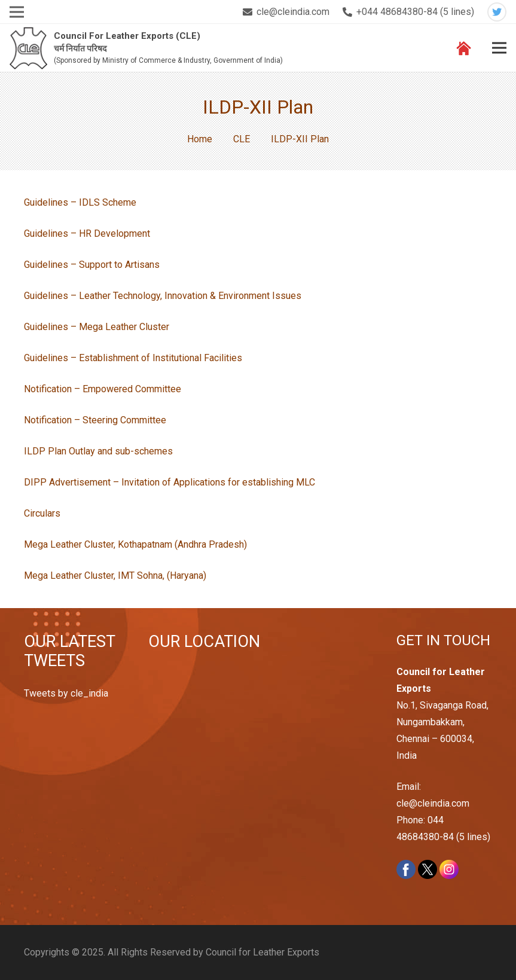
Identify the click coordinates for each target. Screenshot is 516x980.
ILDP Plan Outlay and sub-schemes (98, 451)
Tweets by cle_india (66, 693)
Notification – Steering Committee (95, 420)
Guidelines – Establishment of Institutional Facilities (133, 358)
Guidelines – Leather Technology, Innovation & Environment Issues (163, 296)
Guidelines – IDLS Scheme (80, 202)
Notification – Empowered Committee (103, 389)
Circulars (42, 513)
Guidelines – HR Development (87, 233)
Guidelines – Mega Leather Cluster (97, 327)
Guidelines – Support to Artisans (92, 265)
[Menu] (499, 48)
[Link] (28, 48)
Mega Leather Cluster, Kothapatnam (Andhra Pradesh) (135, 544)
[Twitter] (497, 12)
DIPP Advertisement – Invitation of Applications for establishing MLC (170, 482)
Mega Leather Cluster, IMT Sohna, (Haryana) (115, 576)
